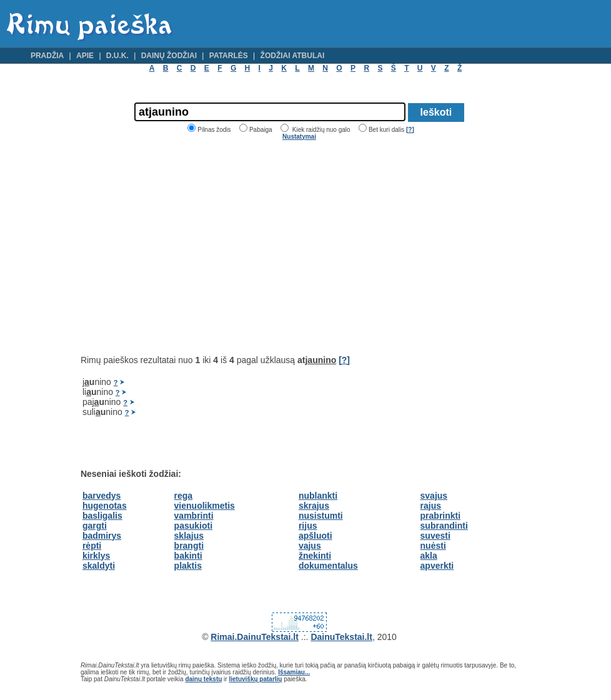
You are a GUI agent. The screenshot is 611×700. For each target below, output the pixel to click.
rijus (308, 526)
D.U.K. (117, 56)
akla (429, 556)
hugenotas (105, 506)
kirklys (96, 556)
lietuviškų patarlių (255, 679)
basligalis (102, 516)
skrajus (314, 506)
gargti (95, 526)
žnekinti (315, 556)
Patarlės (229, 56)
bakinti (188, 556)
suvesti (435, 536)
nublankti (318, 496)
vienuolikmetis (205, 506)
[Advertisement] (186, 247)
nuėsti (433, 546)
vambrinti (194, 516)
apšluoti (315, 536)
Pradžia (47, 56)
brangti (189, 546)
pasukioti (193, 526)
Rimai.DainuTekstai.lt (255, 637)
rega (184, 496)
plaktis (188, 566)
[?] (410, 130)
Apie (85, 56)
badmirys (102, 536)
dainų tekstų (203, 679)
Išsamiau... (294, 672)
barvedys (102, 496)
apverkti (437, 566)
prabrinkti (441, 516)
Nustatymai (299, 137)
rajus (431, 506)
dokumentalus (328, 566)
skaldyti (99, 566)
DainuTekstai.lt (341, 637)
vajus (310, 546)
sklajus (189, 536)
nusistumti (321, 516)
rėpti (92, 546)
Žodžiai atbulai (293, 56)
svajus (434, 496)
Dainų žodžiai (169, 56)
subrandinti (444, 526)
